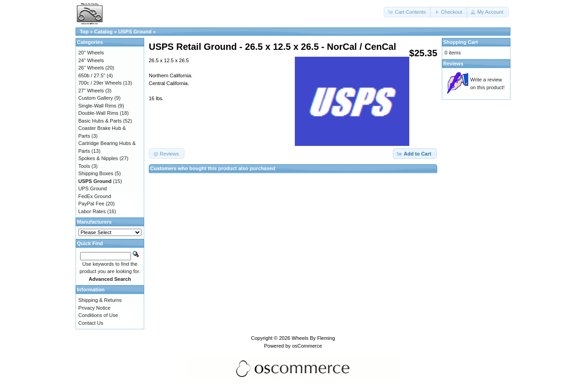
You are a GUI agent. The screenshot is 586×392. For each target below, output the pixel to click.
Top (84, 32)
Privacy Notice (94, 308)
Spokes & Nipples (98, 158)
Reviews (453, 64)
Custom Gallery (96, 98)
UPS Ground (92, 188)
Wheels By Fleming (313, 338)
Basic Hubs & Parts (100, 121)
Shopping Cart (461, 42)
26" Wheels (91, 68)
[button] (407, 12)
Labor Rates (92, 211)
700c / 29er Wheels (100, 83)
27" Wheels (91, 91)
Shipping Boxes (96, 173)
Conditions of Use (98, 315)
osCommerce (307, 346)
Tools (84, 166)
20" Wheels (91, 53)
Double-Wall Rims (98, 113)
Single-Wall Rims (97, 106)
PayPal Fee (91, 204)
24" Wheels (91, 60)
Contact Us (91, 323)
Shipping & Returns (100, 300)
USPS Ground (135, 32)
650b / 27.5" (92, 75)
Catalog (103, 32)
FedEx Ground (95, 196)
